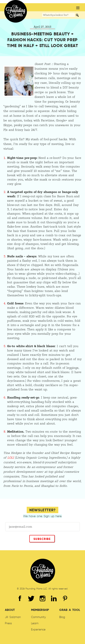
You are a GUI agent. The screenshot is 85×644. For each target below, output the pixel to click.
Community (38, 617)
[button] (78, 8)
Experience (38, 630)
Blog (62, 617)
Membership (40, 610)
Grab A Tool (70, 610)
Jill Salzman (13, 617)
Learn (35, 623)
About (10, 610)
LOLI (11, 458)
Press (8, 623)
